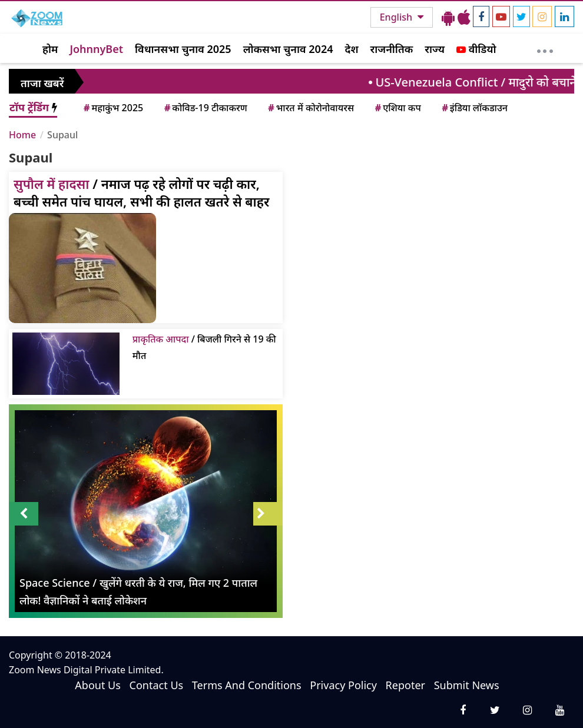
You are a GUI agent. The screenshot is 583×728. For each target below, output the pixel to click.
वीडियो (476, 49)
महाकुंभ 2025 (112, 108)
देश (351, 49)
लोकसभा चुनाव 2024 (288, 49)
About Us (98, 685)
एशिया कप (397, 108)
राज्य (435, 49)
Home (22, 135)
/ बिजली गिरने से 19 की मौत (204, 347)
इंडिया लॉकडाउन (474, 108)
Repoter (405, 685)
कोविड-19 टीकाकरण (205, 108)
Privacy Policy (343, 685)
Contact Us (157, 685)
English (397, 17)
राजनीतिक (392, 49)
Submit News (467, 685)
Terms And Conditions (247, 685)
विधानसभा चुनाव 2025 (183, 49)
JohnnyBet (96, 49)
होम (50, 49)
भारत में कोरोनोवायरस (310, 108)
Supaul (62, 135)
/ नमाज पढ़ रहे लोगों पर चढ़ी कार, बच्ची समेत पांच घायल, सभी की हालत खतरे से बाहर (141, 192)
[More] (545, 48)
